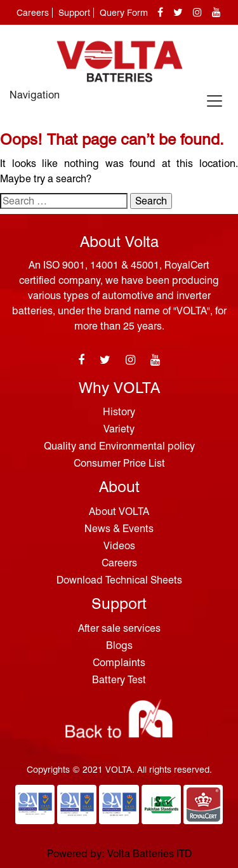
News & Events (119, 529)
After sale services (119, 628)
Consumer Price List (119, 463)
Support (74, 13)
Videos (119, 546)
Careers (33, 13)
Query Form (124, 13)
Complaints (119, 663)
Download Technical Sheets (119, 580)
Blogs (119, 645)
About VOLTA (119, 511)
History (119, 412)
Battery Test (119, 680)
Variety (119, 429)
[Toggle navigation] (215, 101)
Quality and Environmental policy (119, 446)
